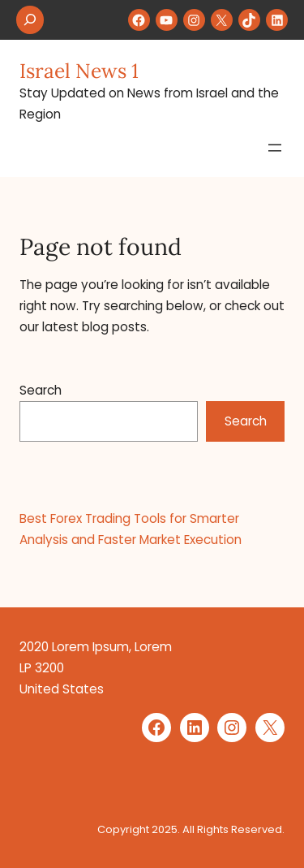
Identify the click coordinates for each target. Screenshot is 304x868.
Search (41, 390)
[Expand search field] (30, 20)
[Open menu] (275, 148)
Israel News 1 (79, 71)
